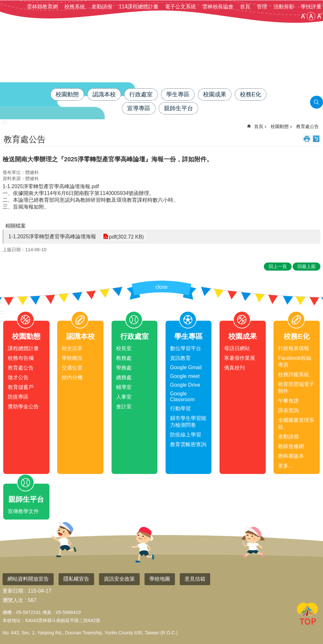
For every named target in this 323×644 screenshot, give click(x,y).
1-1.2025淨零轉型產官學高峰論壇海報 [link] (52, 236)
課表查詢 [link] (288, 410)
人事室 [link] (124, 397)
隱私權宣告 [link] (76, 579)
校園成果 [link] (215, 94)
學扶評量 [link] (311, 7)
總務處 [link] (124, 377)
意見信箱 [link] (195, 579)
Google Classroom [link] (182, 397)
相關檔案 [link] (16, 226)
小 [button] (303, 16)
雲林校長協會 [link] (218, 7)
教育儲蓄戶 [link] (21, 387)
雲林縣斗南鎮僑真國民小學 (162, 66)
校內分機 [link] (72, 377)
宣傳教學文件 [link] (23, 511)
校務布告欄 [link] (21, 358)
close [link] (161, 287)
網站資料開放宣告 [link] (28, 579)
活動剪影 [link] (284, 7)
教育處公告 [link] (307, 126)
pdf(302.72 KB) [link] (126, 236)
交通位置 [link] (72, 368)
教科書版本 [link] (291, 456)
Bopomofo (316, 139)
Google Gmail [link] (186, 367)
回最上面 (307, 615)
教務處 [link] (124, 358)
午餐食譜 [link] (288, 401)
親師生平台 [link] (178, 108)
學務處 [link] (124, 368)
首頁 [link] (245, 7)
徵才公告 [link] (18, 377)
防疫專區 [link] (18, 397)
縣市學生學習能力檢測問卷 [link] (188, 422)
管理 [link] (262, 7)
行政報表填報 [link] (294, 348)
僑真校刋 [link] (234, 368)
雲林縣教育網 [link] (42, 7)
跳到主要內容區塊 (3, 3)
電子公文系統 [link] (180, 7)
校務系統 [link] (75, 7)
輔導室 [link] (124, 387)
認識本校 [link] (104, 94)
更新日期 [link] (13, 591)
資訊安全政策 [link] (119, 579)
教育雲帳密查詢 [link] (188, 444)
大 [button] (319, 16)
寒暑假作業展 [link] (240, 358)
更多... (285, 466)
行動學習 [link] (180, 408)
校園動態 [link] (67, 94)
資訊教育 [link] (180, 358)
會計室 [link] (124, 407)
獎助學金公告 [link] (23, 407)
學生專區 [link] (178, 94)
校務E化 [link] (251, 94)
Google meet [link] (185, 376)
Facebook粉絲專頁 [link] (295, 361)
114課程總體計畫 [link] (139, 7)
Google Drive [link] (185, 385)
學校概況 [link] (72, 358)
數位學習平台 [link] (186, 348)
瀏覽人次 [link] (13, 600)
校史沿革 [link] (72, 348)
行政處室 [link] (141, 94)
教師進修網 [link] (291, 446)
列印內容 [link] (307, 139)
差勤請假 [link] (102, 7)
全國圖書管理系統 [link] (296, 424)
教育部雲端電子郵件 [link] (296, 388)
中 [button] (311, 16)
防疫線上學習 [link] (186, 435)
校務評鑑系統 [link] (294, 375)
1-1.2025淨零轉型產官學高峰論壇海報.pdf (51, 186)
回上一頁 (278, 266)
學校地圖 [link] (160, 579)
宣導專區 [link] (139, 108)
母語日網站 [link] (237, 348)
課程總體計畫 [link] (23, 348)
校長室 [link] (124, 348)
